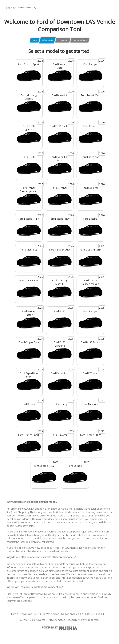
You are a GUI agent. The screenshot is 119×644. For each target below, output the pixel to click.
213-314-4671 (100, 614)
